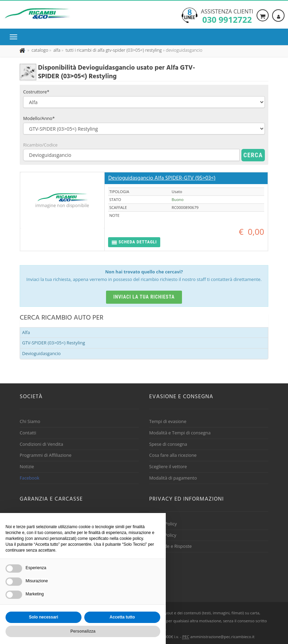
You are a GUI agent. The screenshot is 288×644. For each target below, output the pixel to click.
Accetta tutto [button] (122, 617)
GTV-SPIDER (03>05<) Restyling (54, 343)
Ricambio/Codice (40, 145)
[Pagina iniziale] (23, 50)
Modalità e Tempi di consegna (180, 433)
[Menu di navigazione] (15, 37)
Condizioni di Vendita (41, 444)
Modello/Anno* (39, 118)
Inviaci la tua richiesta (144, 297)
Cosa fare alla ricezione (173, 455)
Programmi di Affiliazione (46, 455)
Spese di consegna (168, 444)
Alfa (26, 332)
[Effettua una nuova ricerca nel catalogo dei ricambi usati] (39, 50)
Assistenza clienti (227, 16)
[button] (134, 242)
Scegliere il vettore (168, 466)
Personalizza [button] (83, 631)
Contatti (28, 433)
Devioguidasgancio (41, 353)
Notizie (27, 466)
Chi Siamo (30, 421)
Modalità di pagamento (173, 478)
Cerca (253, 155)
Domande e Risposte (170, 546)
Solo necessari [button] (44, 617)
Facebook (30, 478)
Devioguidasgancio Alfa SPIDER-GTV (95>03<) (162, 178)
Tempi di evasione (168, 421)
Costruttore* (36, 92)
